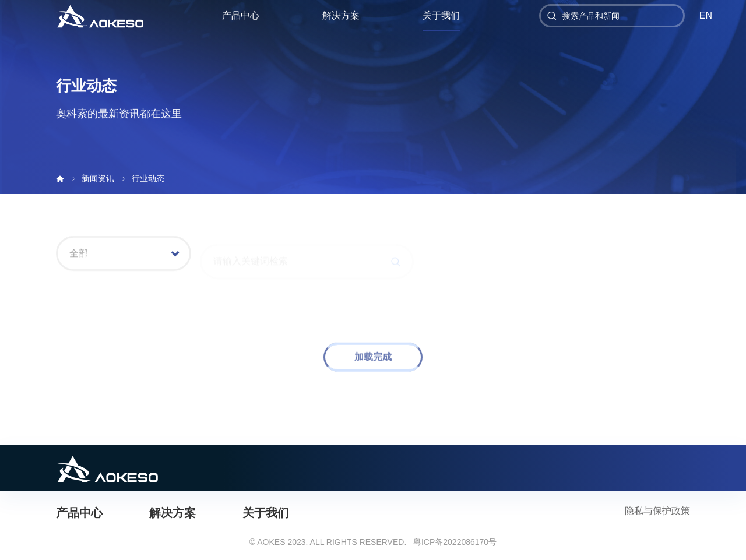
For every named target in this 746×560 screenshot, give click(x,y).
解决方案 (341, 15)
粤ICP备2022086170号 (455, 542)
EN (706, 15)
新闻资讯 (99, 178)
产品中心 (241, 15)
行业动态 (148, 178)
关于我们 (441, 15)
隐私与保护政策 (657, 511)
